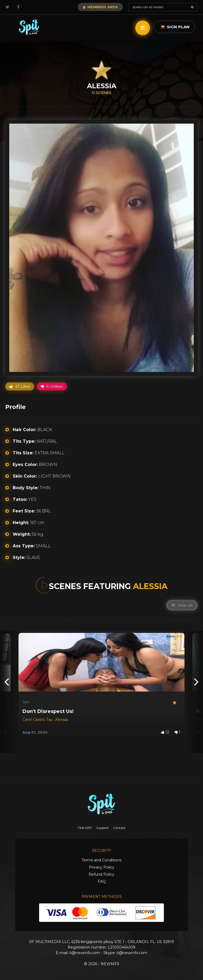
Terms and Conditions (102, 860)
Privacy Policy (102, 867)
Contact (119, 828)
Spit (26, 702)
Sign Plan (175, 27)
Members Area (100, 7)
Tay (50, 720)
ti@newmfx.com (85, 953)
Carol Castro (34, 720)
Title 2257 (85, 828)
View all (182, 605)
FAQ (102, 881)
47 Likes (20, 386)
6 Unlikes (52, 386)
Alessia (61, 720)
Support (103, 828)
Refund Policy (101, 874)
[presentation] (7, 681)
